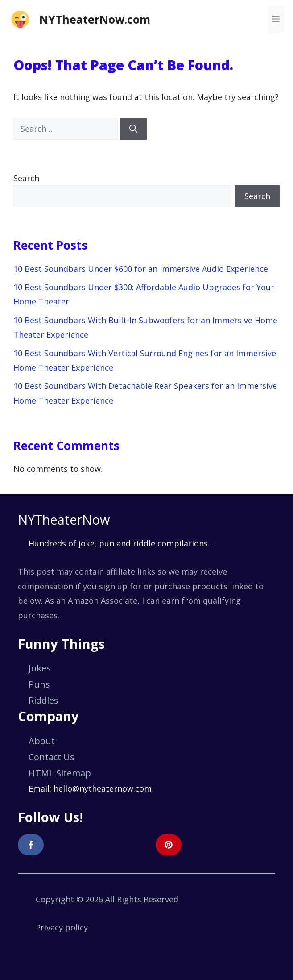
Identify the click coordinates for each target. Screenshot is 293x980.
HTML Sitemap (60, 773)
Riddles (43, 700)
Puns (39, 684)
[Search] (133, 129)
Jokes (40, 668)
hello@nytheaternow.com (103, 788)
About (42, 741)
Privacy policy (62, 927)
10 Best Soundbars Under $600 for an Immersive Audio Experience (141, 269)
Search (26, 178)
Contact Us (52, 757)
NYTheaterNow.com (95, 19)
